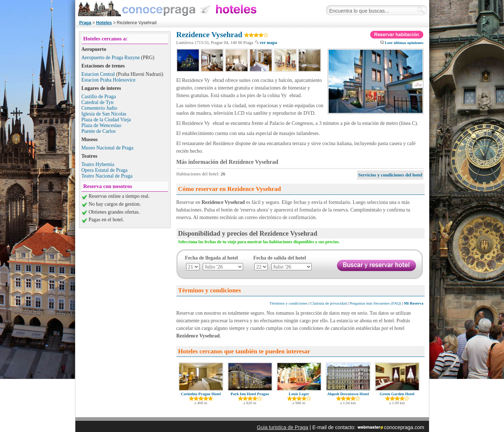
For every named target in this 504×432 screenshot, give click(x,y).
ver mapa (268, 43)
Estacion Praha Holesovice (109, 80)
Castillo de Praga (99, 97)
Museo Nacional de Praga (108, 148)
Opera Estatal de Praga (105, 170)
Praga (85, 23)
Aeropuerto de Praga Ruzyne (111, 58)
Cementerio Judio (99, 108)
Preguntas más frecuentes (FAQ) (375, 303)
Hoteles (104, 23)
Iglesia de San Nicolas (104, 114)
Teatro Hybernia (98, 164)
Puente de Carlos (99, 131)
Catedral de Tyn (98, 102)
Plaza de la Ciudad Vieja (106, 120)
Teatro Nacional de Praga (107, 176)
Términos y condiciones (289, 303)
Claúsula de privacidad (328, 303)
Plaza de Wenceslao (102, 125)
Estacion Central (98, 74)
